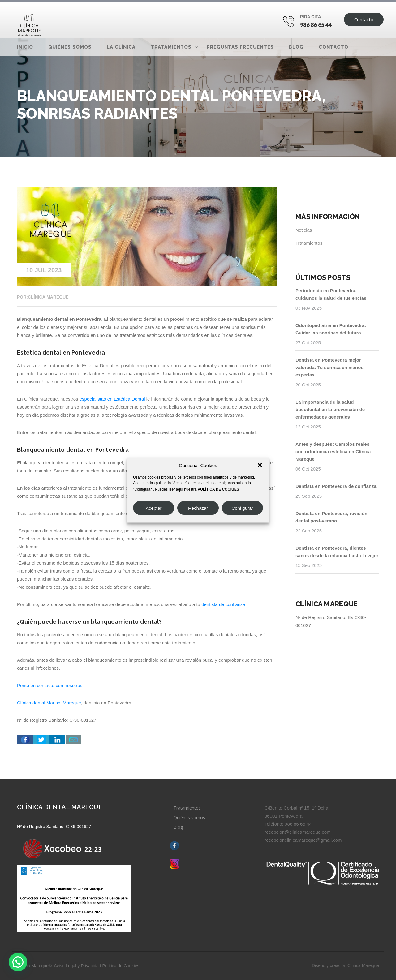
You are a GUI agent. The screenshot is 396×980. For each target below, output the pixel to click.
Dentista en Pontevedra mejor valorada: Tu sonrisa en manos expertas (329, 367)
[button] (260, 465)
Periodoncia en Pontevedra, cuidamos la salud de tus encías (331, 294)
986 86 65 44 (316, 25)
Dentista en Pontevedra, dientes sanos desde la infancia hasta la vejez (337, 552)
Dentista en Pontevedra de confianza (336, 486)
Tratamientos (171, 47)
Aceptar (154, 508)
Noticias (304, 230)
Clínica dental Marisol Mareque (49, 703)
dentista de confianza (223, 604)
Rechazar (198, 508)
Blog (296, 47)
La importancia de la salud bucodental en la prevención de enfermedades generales (330, 409)
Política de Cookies (121, 966)
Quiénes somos (70, 47)
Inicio (25, 47)
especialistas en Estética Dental (112, 399)
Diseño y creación (345, 965)
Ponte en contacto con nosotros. (51, 685)
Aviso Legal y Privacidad (77, 966)
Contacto (364, 19)
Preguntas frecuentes (240, 47)
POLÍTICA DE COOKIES (218, 489)
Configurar (242, 508)
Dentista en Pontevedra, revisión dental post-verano (331, 517)
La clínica (121, 47)
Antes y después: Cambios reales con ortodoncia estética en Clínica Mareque (333, 451)
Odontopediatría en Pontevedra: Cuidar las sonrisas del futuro (331, 329)
